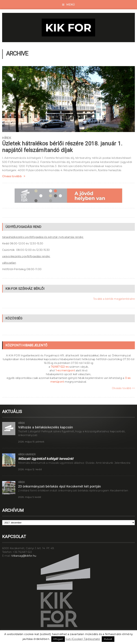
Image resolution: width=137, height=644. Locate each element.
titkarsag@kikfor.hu (24, 556)
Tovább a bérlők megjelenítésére (114, 299)
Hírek (7, 138)
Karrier (31, 454)
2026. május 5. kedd (30, 497)
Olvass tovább (14, 176)
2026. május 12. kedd (30, 469)
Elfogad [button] (58, 639)
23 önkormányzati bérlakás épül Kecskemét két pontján (60, 486)
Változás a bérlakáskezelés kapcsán (46, 427)
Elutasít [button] (108, 639)
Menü (68, 5)
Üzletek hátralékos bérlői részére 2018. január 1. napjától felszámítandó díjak (62, 147)
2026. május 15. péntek (31, 442)
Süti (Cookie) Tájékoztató (83, 639)
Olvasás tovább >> (123, 388)
